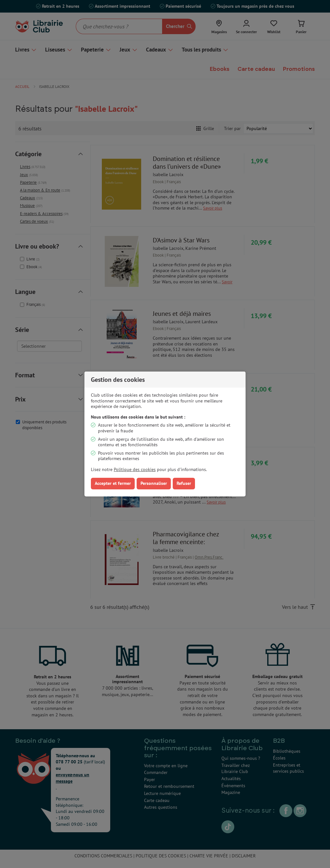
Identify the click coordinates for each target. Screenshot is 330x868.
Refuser (184, 483)
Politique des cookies (135, 469)
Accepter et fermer (113, 483)
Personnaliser (154, 483)
